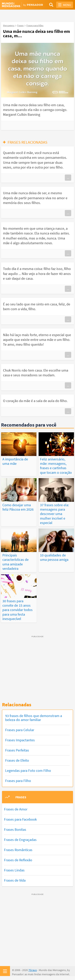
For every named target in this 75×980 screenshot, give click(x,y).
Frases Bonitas (15, 829)
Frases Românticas (18, 850)
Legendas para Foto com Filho (28, 771)
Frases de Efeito (17, 760)
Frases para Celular (20, 730)
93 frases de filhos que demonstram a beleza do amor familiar (34, 718)
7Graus (33, 970)
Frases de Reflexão (18, 860)
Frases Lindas (14, 870)
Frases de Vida (15, 880)
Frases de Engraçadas (20, 840)
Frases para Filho (18, 781)
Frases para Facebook (20, 819)
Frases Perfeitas (17, 750)
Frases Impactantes (20, 740)
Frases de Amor (16, 809)
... (68, 178)
